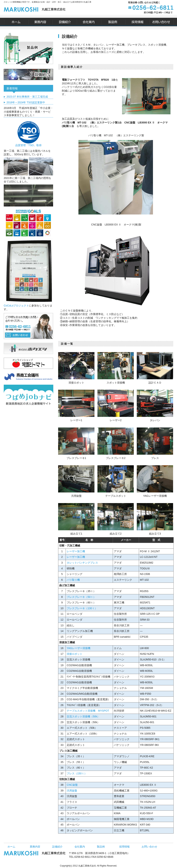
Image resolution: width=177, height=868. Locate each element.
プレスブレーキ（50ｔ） (81, 597)
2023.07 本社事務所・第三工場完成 (27, 97)
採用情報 (124, 847)
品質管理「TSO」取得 (28, 144)
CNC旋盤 (72, 785)
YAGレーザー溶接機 (79, 648)
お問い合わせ (149, 847)
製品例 (101, 847)
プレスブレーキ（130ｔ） (82, 608)
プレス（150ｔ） (77, 773)
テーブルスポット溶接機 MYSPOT (88, 711)
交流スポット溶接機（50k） (83, 716)
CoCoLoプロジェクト (16, 306)
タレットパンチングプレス (82, 563)
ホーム (11, 847)
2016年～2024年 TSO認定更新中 (26, 102)
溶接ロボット (75, 654)
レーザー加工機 (76, 551)
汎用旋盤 (72, 791)
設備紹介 (57, 847)
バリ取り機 (73, 580)
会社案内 (80, 847)
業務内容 (35, 847)
